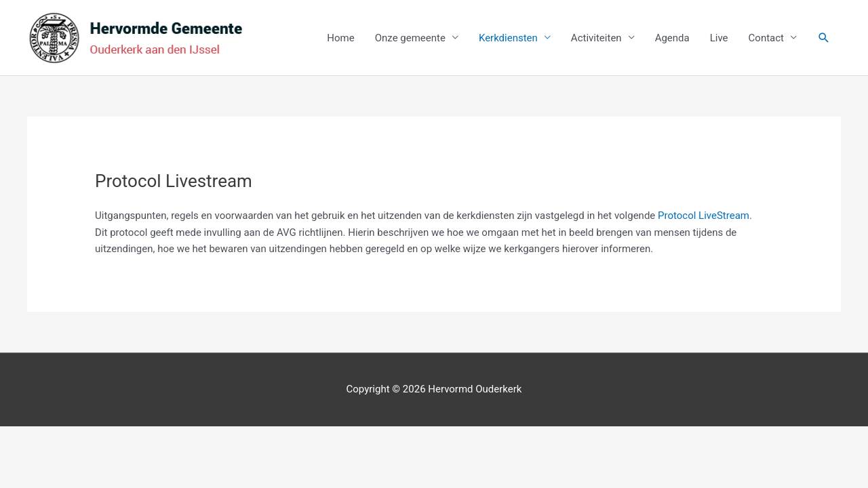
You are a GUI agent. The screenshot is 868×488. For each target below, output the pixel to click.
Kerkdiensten (508, 38)
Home (340, 38)
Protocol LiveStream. (705, 216)
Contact (766, 38)
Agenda (672, 38)
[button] (824, 38)
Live (719, 38)
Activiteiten (596, 38)
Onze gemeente (410, 38)
